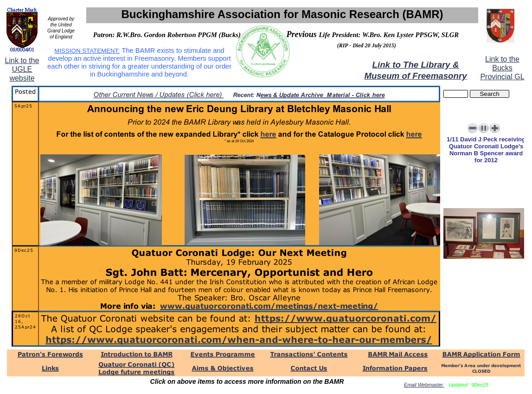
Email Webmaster (424, 385)
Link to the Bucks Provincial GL (502, 68)
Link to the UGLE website (22, 69)
